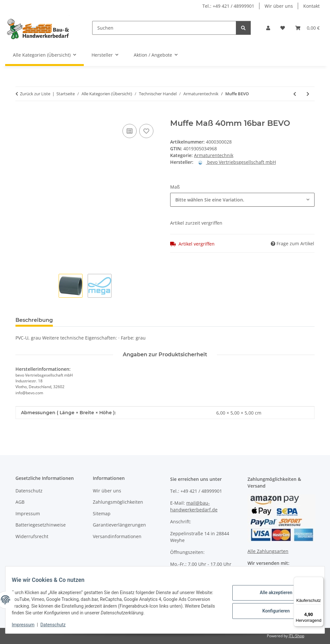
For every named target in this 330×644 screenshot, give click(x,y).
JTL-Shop (296, 636)
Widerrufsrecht (32, 536)
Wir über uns (279, 6)
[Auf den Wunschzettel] (146, 131)
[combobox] (242, 200)
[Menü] (320, 581)
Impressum (27, 625)
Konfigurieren (272, 610)
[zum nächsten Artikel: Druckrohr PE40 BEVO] (308, 94)
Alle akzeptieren (272, 593)
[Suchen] (164, 28)
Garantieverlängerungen (119, 525)
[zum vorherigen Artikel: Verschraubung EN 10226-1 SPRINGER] (295, 94)
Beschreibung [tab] (34, 320)
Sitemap (102, 513)
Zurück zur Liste (35, 94)
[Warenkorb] (307, 28)
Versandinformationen (117, 536)
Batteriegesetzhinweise (41, 525)
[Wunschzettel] (283, 28)
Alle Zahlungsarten (268, 551)
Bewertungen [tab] (82, 320)
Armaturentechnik (214, 155)
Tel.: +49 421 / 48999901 (228, 6)
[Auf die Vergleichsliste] (130, 131)
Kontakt (311, 6)
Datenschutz (57, 625)
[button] (268, 28)
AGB (20, 502)
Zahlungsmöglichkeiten (118, 502)
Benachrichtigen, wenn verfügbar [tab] (156, 320)
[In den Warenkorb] (21, 115)
